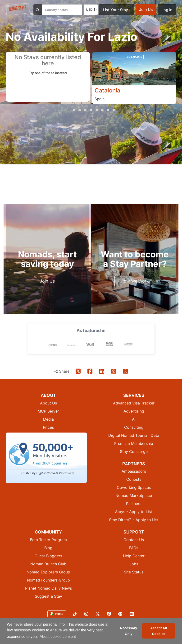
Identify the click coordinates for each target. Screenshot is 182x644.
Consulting (134, 427)
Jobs (134, 564)
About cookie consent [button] (58, 637)
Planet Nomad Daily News (48, 588)
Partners (134, 504)
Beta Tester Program (48, 540)
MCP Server (48, 411)
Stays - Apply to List (134, 512)
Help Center (134, 556)
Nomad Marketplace (134, 495)
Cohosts (134, 479)
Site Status (134, 572)
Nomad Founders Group (48, 580)
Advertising (134, 411)
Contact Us (134, 540)
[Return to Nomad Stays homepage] (18, 9)
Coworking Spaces (134, 487)
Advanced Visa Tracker (134, 403)
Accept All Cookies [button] (159, 631)
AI (134, 419)
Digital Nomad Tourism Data (134, 435)
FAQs (134, 548)
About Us (48, 403)
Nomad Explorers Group (48, 572)
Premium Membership (134, 443)
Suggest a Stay (48, 596)
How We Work (135, 281)
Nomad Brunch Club (48, 564)
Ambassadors (134, 471)
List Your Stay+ (117, 10)
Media (48, 419)
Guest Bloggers (48, 556)
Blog (48, 548)
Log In (167, 10)
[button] (68, 110)
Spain (100, 99)
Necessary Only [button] (128, 631)
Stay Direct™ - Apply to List (134, 520)
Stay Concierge (134, 452)
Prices (48, 427)
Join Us (146, 10)
